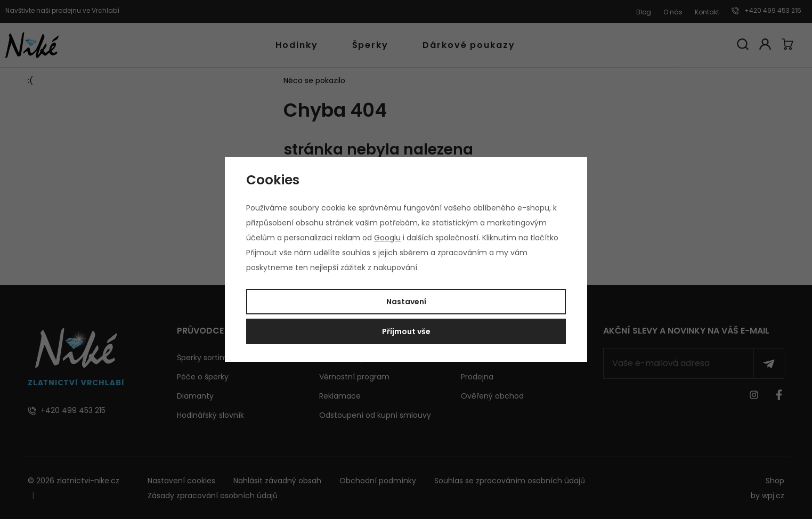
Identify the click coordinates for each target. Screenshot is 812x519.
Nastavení (406, 302)
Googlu (387, 238)
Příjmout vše (406, 331)
